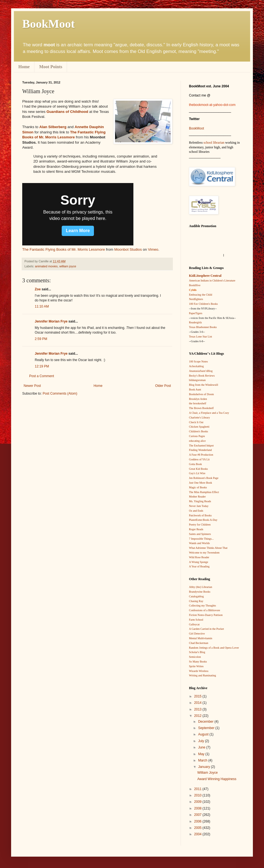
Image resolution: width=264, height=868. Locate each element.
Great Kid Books (198, 469)
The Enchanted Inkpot (201, 446)
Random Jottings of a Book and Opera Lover (214, 648)
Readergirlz (195, 322)
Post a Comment (42, 376)
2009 (198, 802)
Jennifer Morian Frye (51, 321)
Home (24, 67)
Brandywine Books (200, 592)
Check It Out (196, 422)
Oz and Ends (196, 511)
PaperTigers (196, 313)
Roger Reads (196, 529)
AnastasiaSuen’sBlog (201, 371)
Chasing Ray (196, 601)
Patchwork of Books (200, 515)
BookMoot (196, 128)
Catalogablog (196, 596)
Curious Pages (197, 436)
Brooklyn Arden (198, 399)
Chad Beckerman (199, 643)
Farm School (196, 620)
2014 (198, 703)
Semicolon (195, 657)
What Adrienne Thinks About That (208, 548)
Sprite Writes (196, 666)
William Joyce (207, 773)
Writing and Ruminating (202, 675)
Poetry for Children (200, 525)
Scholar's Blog (197, 652)
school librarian (214, 143)
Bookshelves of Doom (201, 394)
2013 (198, 709)
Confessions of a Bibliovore (205, 610)
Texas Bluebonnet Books (203, 327)
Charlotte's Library (199, 417)
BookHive (195, 285)
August (204, 734)
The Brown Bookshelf (201, 408)
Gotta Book (195, 464)
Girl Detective (197, 634)
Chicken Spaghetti (199, 427)
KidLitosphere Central (205, 276)
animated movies (46, 266)
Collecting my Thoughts (202, 606)
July (202, 741)
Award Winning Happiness (217, 779)
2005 (198, 828)
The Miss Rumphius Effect (204, 492)
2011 (198, 789)
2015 (198, 696)
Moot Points (51, 67)
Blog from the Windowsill (204, 385)
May (202, 754)
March (203, 760)
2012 (198, 716)
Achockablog (196, 366)
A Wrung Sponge (199, 562)
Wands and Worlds (199, 543)
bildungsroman (197, 380)
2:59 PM (41, 339)
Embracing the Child (201, 295)
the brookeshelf (198, 403)
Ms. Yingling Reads (200, 501)
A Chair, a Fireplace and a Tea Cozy (209, 413)
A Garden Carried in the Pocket (206, 629)
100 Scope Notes (198, 361)
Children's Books (199, 431)
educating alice (197, 441)
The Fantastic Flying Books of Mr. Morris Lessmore (64, 249)
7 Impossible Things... (201, 539)
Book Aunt (195, 389)
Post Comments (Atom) (60, 394)
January (205, 767)
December (206, 722)
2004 (198, 834)
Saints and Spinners (200, 534)
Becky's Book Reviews (202, 376)
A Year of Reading (199, 566)
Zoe (38, 289)
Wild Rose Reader (199, 557)
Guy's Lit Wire (197, 473)
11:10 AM (42, 306)
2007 (198, 815)
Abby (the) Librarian (201, 587)
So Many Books (198, 662)
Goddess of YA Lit (199, 459)
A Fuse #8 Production (201, 455)
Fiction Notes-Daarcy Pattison (206, 615)
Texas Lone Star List (201, 337)
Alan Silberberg (53, 127)
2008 (198, 808)
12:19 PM (42, 366)
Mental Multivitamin (201, 638)
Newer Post (32, 386)
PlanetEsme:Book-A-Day (203, 520)
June (202, 747)
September (207, 728)
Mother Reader (197, 497)
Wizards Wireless (199, 671)
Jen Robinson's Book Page (204, 478)
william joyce (68, 266)
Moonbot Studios (128, 249)
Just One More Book (201, 483)
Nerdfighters (196, 299)
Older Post (163, 386)
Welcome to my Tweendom (204, 553)
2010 (198, 795)
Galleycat (194, 624)
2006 (198, 821)
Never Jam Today (199, 506)
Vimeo (153, 249)
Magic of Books (198, 487)
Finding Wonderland (200, 450)
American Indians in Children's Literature (212, 281)
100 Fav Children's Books (203, 304)
